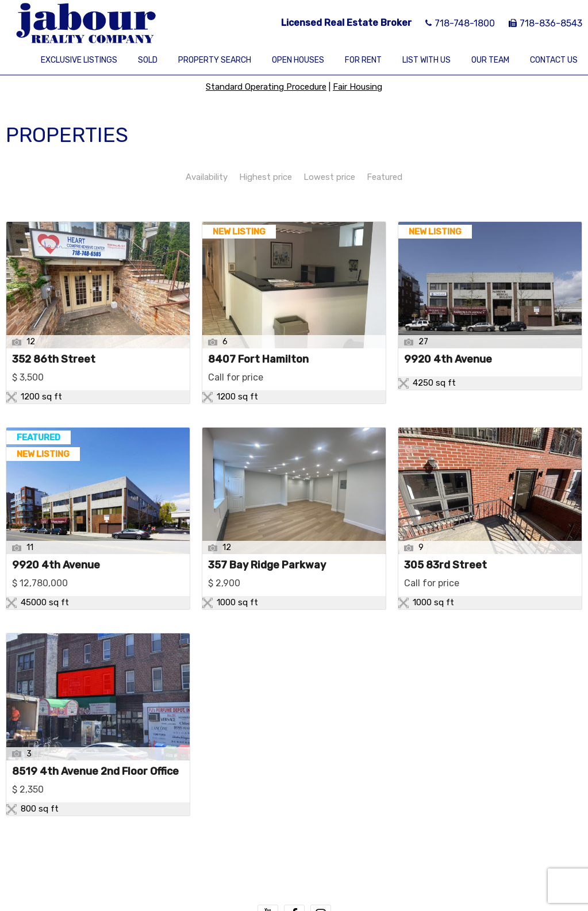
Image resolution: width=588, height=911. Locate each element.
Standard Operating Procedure (266, 87)
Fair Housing (358, 87)
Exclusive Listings (79, 60)
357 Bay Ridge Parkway (267, 566)
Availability (207, 177)
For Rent (363, 60)
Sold (148, 60)
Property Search (215, 60)
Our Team (490, 60)
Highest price (266, 177)
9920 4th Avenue (448, 360)
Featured (385, 177)
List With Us (426, 60)
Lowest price (329, 177)
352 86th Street (54, 360)
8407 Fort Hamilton (258, 360)
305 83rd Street (445, 566)
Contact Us (554, 60)
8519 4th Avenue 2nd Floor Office (95, 772)
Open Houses (298, 60)
